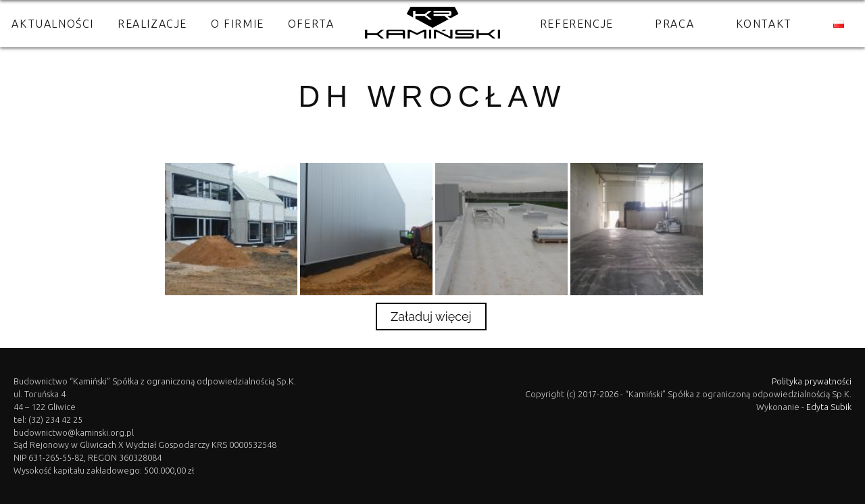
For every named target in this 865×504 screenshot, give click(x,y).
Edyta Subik (829, 407)
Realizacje (152, 24)
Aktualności (53, 24)
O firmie (238, 24)
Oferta (311, 24)
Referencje (577, 24)
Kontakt (764, 24)
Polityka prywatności (812, 381)
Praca (674, 24)
